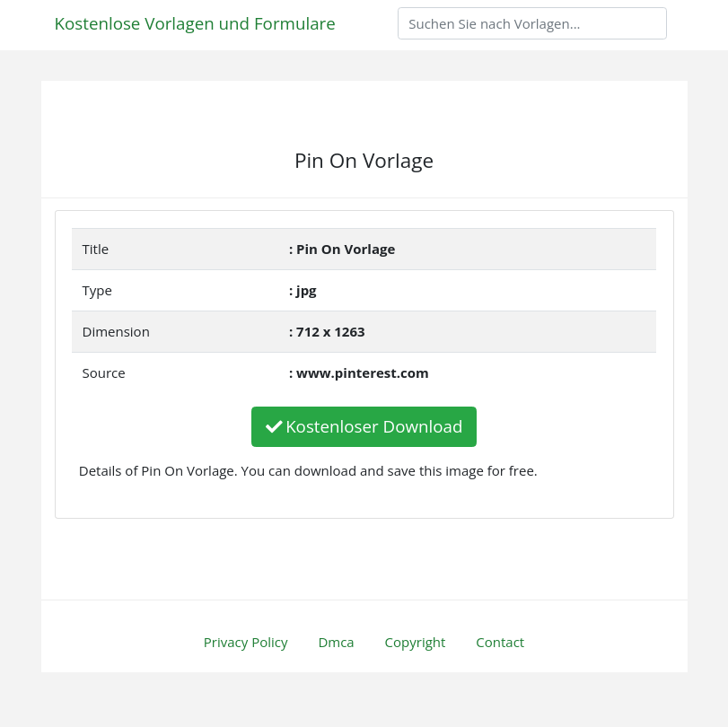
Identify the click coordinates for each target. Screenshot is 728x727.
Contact (500, 642)
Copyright (416, 642)
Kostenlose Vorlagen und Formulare (195, 23)
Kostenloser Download (364, 426)
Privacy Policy (246, 642)
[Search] (532, 23)
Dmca (336, 642)
